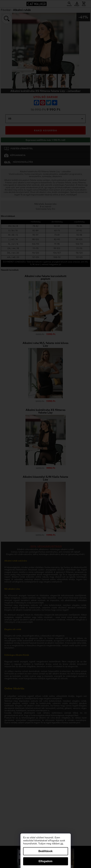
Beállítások (45, 851)
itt (62, 844)
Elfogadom (45, 861)
